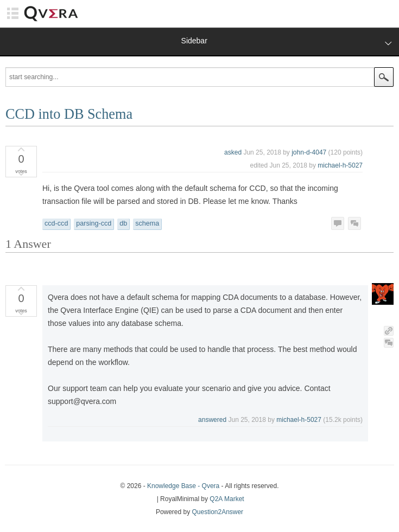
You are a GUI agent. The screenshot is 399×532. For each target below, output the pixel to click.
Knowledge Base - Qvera (183, 486)
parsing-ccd (94, 223)
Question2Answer (218, 512)
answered (212, 420)
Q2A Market (227, 499)
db (123, 223)
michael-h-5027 (340, 165)
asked (233, 152)
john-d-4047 (309, 152)
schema (147, 223)
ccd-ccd (56, 223)
